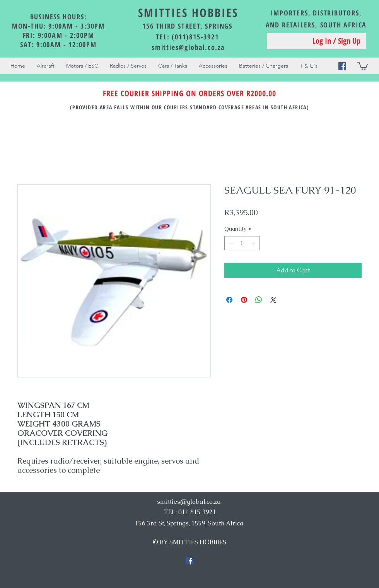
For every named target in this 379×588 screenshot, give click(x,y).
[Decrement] (230, 243)
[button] (363, 65)
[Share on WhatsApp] (259, 300)
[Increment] (254, 243)
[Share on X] (273, 300)
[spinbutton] (242, 243)
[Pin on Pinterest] (244, 300)
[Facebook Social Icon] (342, 66)
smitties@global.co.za (188, 47)
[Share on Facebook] (229, 300)
